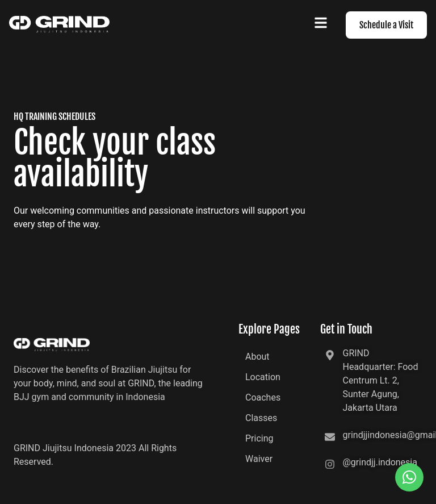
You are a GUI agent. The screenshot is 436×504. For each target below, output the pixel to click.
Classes (261, 418)
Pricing (259, 438)
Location (263, 377)
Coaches (263, 397)
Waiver (259, 459)
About (257, 357)
